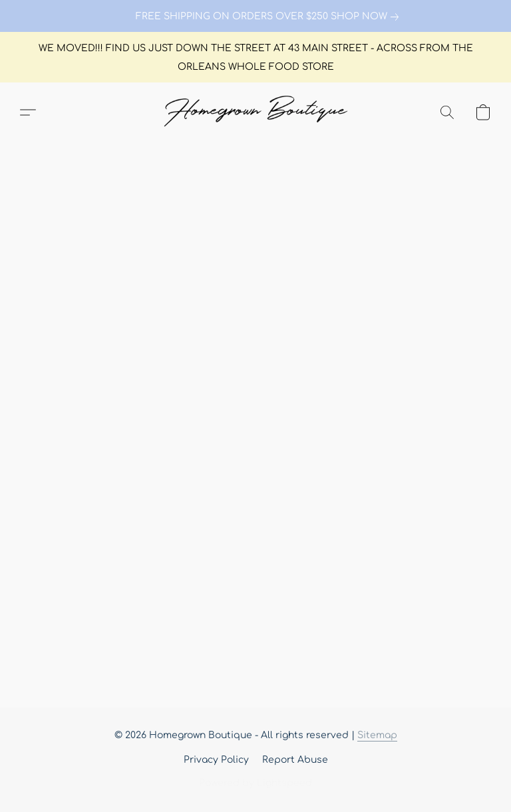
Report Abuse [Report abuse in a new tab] (295, 760)
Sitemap (377, 735)
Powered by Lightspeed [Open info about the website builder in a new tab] (255, 783)
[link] (255, 17)
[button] (255, 112)
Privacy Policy (216, 760)
